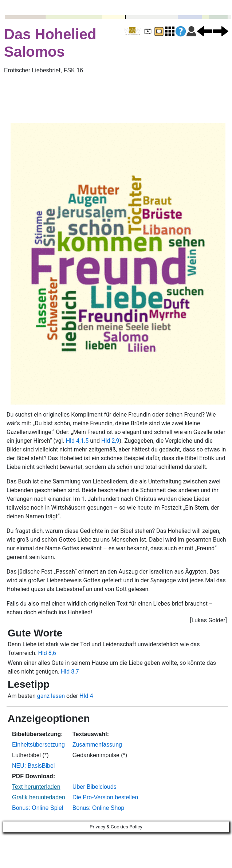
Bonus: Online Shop (98, 808)
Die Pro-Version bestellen (105, 797)
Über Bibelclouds (95, 787)
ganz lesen (51, 696)
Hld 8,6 (47, 653)
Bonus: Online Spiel (38, 808)
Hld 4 (86, 696)
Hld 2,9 (110, 441)
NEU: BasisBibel (33, 766)
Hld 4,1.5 (77, 441)
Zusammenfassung (97, 745)
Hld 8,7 (70, 672)
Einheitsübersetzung (38, 745)
